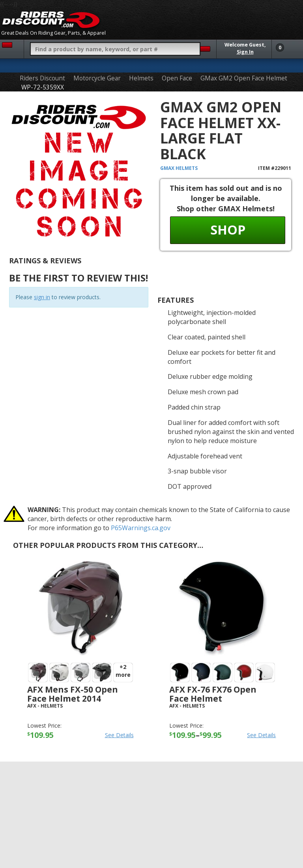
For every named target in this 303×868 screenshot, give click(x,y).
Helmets (141, 78)
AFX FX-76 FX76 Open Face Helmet (213, 694)
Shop (228, 230)
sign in (42, 297)
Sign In (245, 52)
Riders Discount (42, 78)
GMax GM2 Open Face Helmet (244, 78)
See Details (119, 735)
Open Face (177, 78)
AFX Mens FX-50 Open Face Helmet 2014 (73, 694)
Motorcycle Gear (97, 78)
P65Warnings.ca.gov (141, 528)
